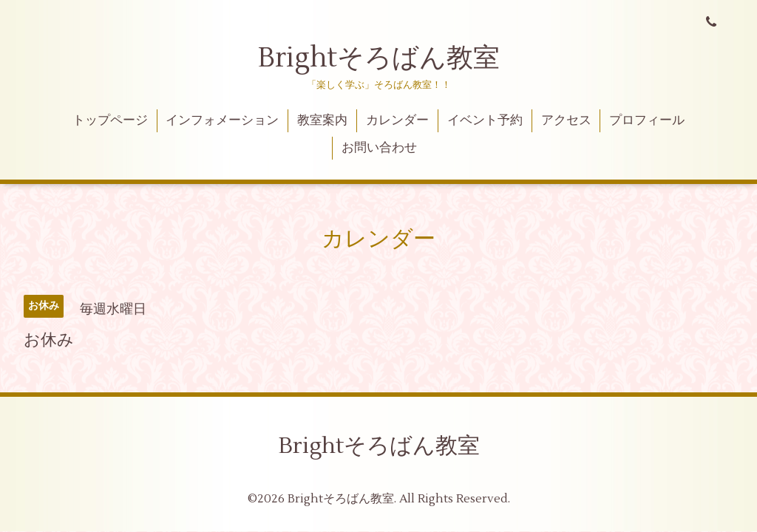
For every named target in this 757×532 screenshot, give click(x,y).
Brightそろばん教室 (379, 58)
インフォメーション (222, 120)
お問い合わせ (379, 148)
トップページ (110, 120)
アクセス (566, 120)
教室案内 (322, 120)
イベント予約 (485, 120)
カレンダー (397, 120)
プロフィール (647, 120)
